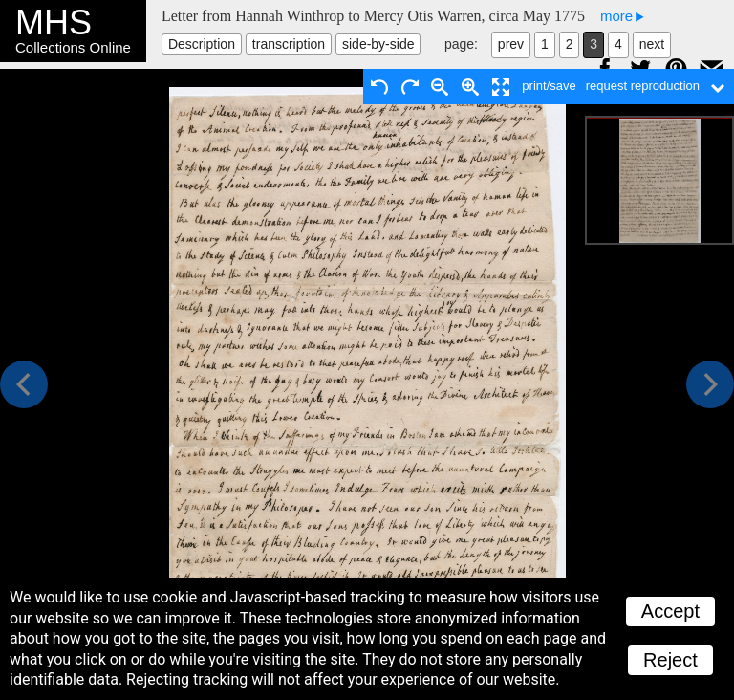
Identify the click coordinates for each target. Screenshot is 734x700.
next (652, 44)
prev (511, 44)
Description (202, 44)
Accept (670, 611)
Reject (670, 660)
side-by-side (378, 44)
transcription (289, 44)
